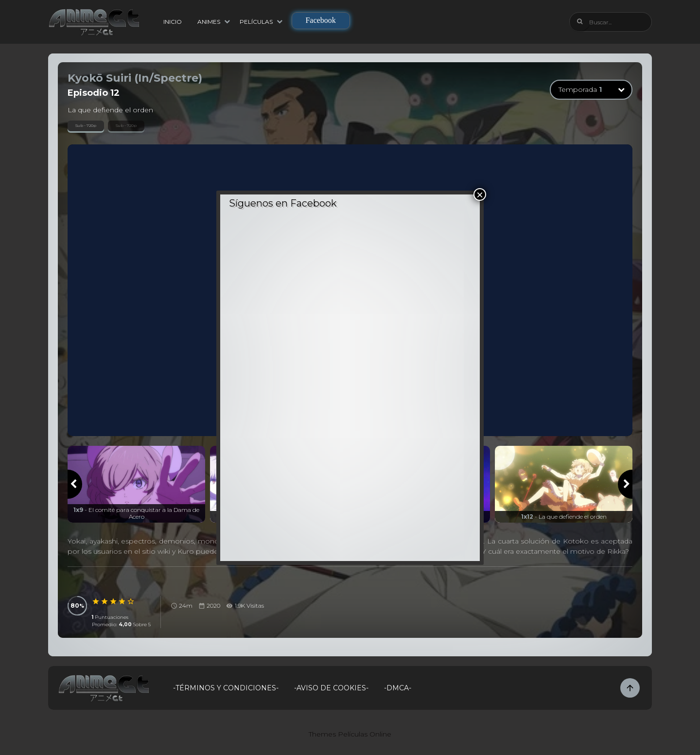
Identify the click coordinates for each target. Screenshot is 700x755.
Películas (256, 22)
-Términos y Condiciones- (226, 688)
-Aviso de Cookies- (331, 688)
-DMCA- (398, 688)
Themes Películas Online (350, 734)
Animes (209, 22)
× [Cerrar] (480, 194)
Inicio (173, 22)
